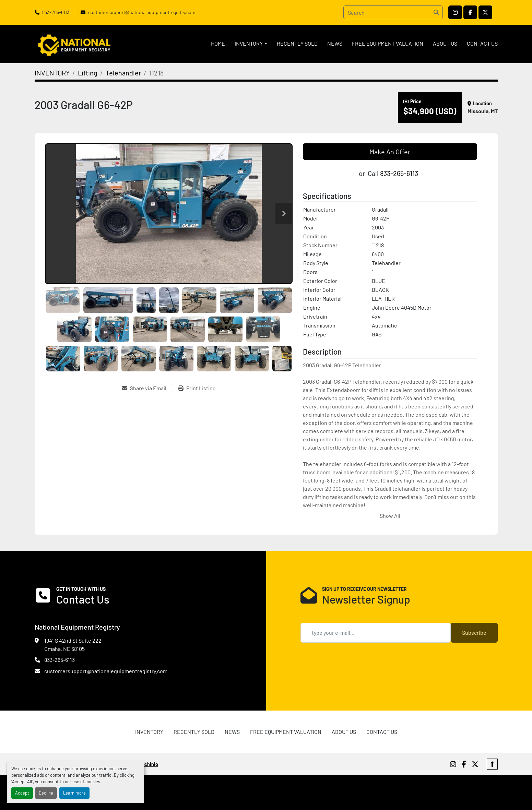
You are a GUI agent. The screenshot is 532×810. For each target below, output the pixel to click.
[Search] (393, 12)
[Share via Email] (147, 388)
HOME (218, 43)
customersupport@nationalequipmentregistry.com (142, 12)
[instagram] (455, 12)
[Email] (376, 633)
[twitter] (485, 12)
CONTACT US (482, 43)
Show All (390, 516)
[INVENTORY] (52, 73)
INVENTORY (249, 43)
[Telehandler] (123, 73)
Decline (46, 793)
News (335, 43)
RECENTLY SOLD (297, 43)
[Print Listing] (197, 388)
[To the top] (492, 764)
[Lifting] (88, 73)
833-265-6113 (56, 12)
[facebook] (470, 12)
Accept (22, 793)
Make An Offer (390, 152)
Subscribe (474, 633)
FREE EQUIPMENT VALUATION (388, 43)
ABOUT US (445, 43)
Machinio (148, 764)
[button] (251, 44)
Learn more (74, 793)
